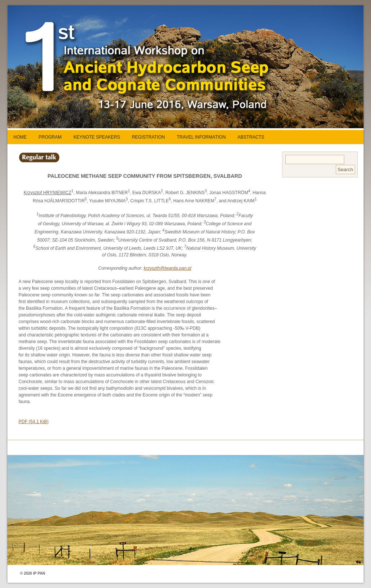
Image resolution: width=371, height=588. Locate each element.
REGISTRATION (148, 137)
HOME (20, 137)
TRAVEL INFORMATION (201, 137)
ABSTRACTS (251, 137)
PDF (34, 422)
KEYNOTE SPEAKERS (97, 137)
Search (345, 170)
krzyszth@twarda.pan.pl (167, 268)
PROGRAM (50, 137)
